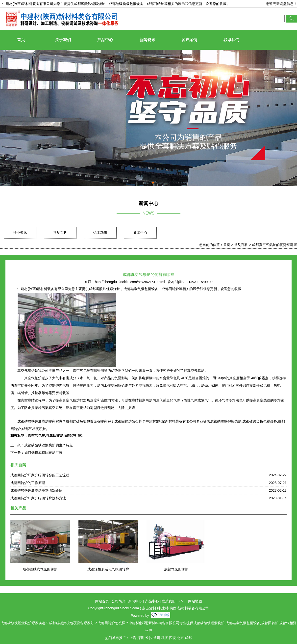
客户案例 (189, 40)
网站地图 (195, 601)
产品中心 (105, 40)
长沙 (149, 638)
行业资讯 (20, 233)
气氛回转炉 (55, 435)
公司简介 (119, 601)
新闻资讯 (147, 40)
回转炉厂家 (73, 435)
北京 (180, 638)
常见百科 (60, 233)
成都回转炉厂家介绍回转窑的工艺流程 (40, 475)
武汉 (165, 638)
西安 (173, 638)
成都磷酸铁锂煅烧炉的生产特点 (49, 445)
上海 (133, 638)
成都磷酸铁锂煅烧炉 (90, 4)
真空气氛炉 (36, 435)
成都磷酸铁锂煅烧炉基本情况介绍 (36, 490)
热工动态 (100, 233)
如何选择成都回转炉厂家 (43, 453)
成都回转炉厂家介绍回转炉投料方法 (38, 498)
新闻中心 (140, 233)
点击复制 (149, 608)
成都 (188, 638)
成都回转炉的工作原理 (28, 483)
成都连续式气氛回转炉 (40, 569)
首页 (21, 40)
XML (182, 601)
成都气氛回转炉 (176, 569)
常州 (157, 638)
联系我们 (231, 40)
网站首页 (102, 601)
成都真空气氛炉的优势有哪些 (274, 245)
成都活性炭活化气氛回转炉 (108, 569)
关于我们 (63, 40)
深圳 (141, 638)
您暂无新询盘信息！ (281, 4)
